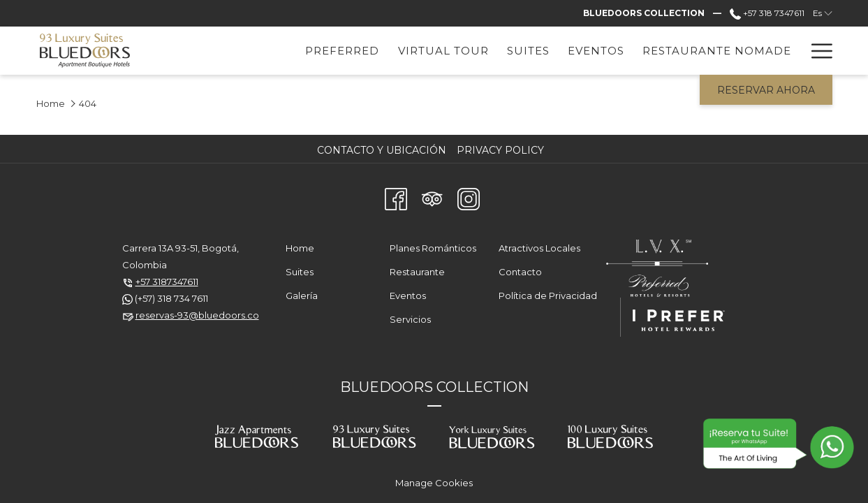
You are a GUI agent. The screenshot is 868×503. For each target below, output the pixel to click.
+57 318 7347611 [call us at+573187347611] (767, 13)
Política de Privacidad (548, 296)
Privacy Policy (500, 150)
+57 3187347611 (167, 282)
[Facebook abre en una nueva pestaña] (396, 197)
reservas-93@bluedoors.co (197, 315)
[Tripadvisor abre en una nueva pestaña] (432, 197)
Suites (300, 272)
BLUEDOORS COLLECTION (434, 387)
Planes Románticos (433, 248)
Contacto (520, 272)
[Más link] (817, 51)
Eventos (408, 296)
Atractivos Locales (539, 248)
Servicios (410, 319)
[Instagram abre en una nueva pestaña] (469, 197)
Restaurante (417, 272)
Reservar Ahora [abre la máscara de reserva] (766, 90)
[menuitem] (272, 51)
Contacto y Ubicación (382, 150)
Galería (302, 296)
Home (51, 103)
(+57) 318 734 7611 (171, 298)
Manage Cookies (434, 483)
